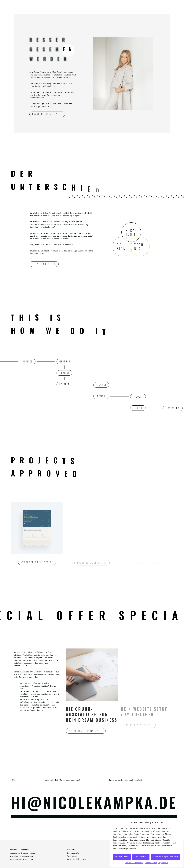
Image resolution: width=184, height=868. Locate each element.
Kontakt (71, 850)
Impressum (163, 863)
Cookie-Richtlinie (134, 863)
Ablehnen (141, 857)
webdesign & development (22, 853)
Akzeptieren (122, 857)
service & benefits (20, 850)
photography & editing (21, 859)
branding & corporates (21, 856)
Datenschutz (151, 863)
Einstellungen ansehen (165, 857)
